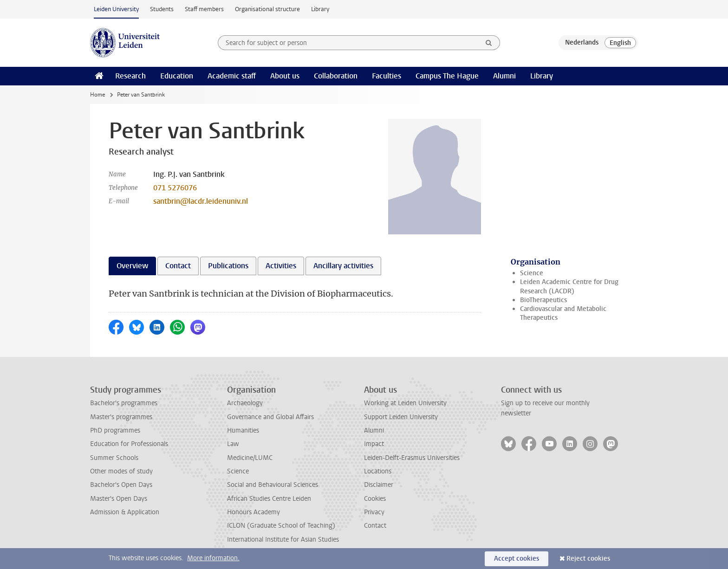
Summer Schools (114, 458)
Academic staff (232, 76)
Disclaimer (379, 485)
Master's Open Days (119, 499)
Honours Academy (253, 512)
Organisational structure (267, 9)
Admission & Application (125, 512)
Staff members (204, 9)
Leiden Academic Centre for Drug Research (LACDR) (569, 286)
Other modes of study (121, 471)
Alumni (504, 76)
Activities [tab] (281, 266)
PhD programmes (115, 430)
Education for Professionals (129, 444)
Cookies (375, 499)
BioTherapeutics (543, 300)
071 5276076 (175, 188)
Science (532, 273)
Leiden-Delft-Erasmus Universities (412, 458)
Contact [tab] (178, 266)
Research (130, 76)
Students (162, 9)
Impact (374, 444)
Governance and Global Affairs (270, 417)
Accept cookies (517, 559)
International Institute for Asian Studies (283, 540)
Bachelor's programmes (124, 403)
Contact (375, 526)
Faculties (387, 76)
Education (177, 76)
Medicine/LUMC (250, 458)
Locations (378, 471)
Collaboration (336, 76)
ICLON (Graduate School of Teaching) (281, 526)
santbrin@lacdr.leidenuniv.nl (201, 201)
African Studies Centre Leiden (269, 499)
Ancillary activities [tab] (343, 266)
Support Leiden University (401, 417)
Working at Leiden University (405, 403)
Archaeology (245, 403)
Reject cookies (588, 559)
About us (285, 76)
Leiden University (116, 9)
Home (97, 95)
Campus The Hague (447, 76)
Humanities (243, 430)
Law (233, 444)
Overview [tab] (132, 266)
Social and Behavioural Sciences (273, 485)
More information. (213, 558)
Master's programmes (121, 417)
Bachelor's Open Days (121, 485)
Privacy (374, 512)
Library (320, 9)
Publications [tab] (228, 266)
